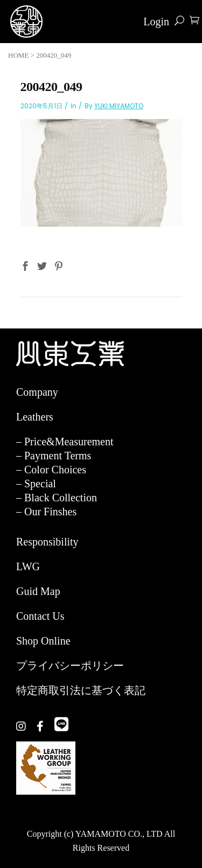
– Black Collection (57, 498)
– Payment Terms (54, 456)
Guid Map (38, 591)
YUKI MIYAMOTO (119, 106)
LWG (28, 566)
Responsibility (47, 542)
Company (37, 392)
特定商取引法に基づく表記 (81, 690)
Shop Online (43, 641)
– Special (36, 484)
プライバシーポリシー (70, 666)
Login (156, 22)
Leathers (35, 417)
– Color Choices (51, 470)
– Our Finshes (46, 512)
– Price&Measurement (65, 442)
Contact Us (40, 616)
